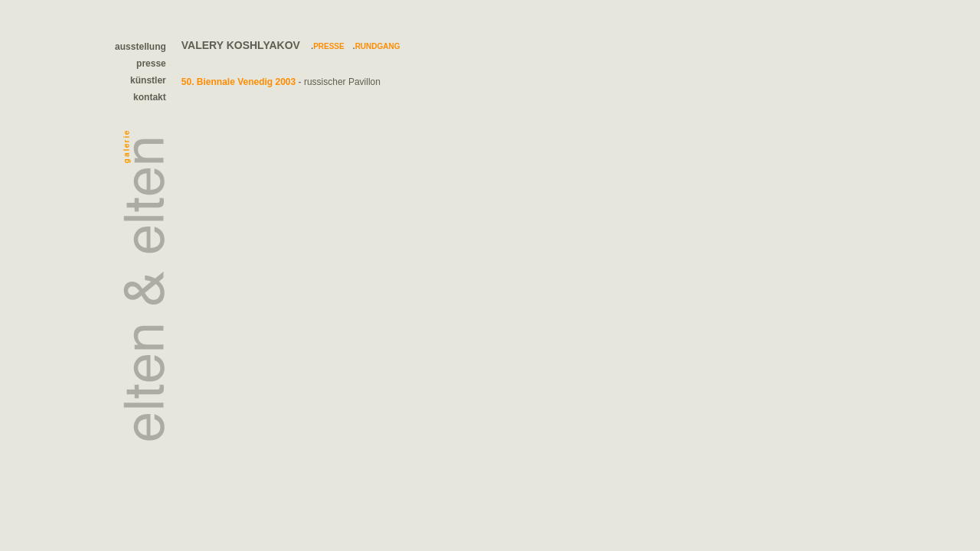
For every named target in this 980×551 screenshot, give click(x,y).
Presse (329, 46)
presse (151, 64)
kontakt (150, 97)
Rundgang (378, 46)
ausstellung (140, 47)
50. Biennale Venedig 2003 (238, 82)
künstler (148, 80)
